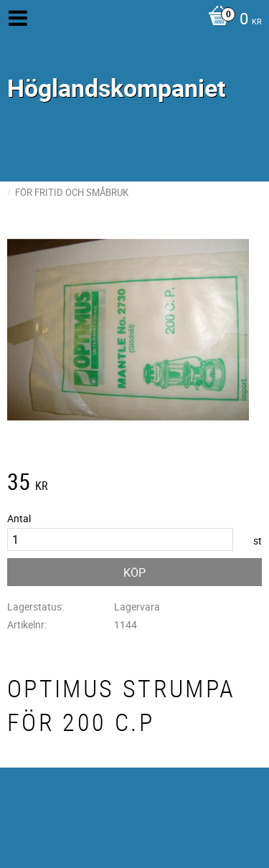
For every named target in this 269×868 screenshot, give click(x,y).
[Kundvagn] (231, 20)
